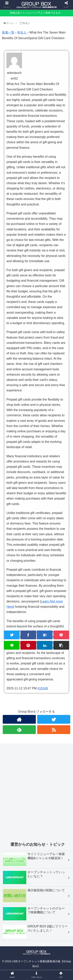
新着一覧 (8, 32)
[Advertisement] (36, 795)
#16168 (43, 688)
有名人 (22, 32)
